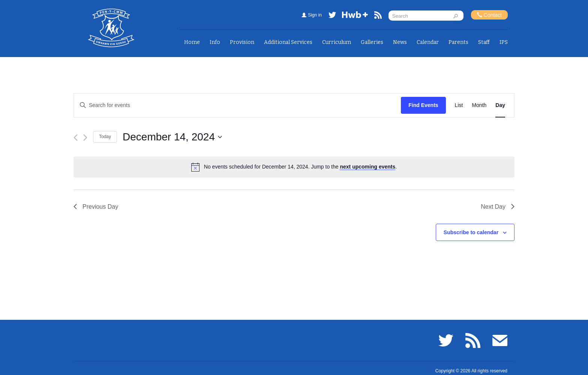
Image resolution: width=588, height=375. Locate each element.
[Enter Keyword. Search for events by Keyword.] (237, 105)
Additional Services (288, 42)
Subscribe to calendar (471, 232)
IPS (504, 42)
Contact (489, 15)
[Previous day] (76, 138)
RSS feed (378, 16)
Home (192, 42)
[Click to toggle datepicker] (172, 137)
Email (500, 340)
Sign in (315, 15)
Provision (242, 42)
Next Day (498, 207)
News (400, 42)
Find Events (423, 105)
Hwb (355, 16)
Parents (458, 42)
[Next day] (85, 138)
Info (215, 42)
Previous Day (96, 207)
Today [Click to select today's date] (105, 137)
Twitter (332, 16)
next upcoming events (367, 167)
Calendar (428, 42)
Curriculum (337, 42)
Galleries (372, 42)
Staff (484, 42)
